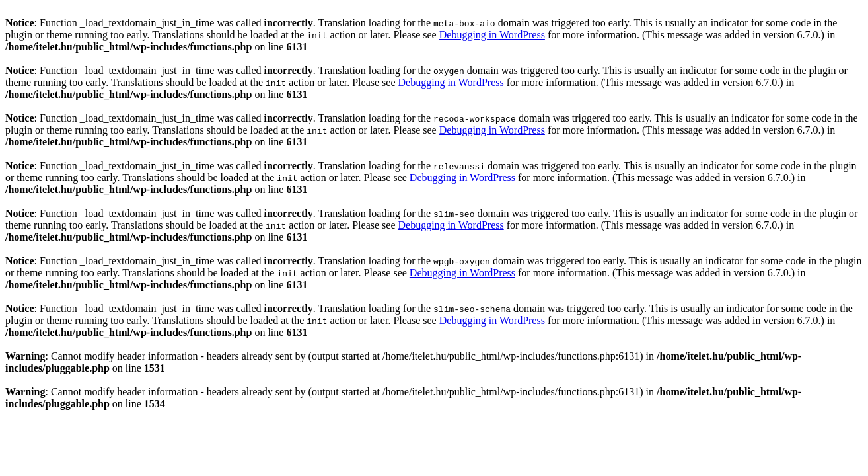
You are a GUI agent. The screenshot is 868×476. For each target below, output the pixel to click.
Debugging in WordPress (492, 35)
